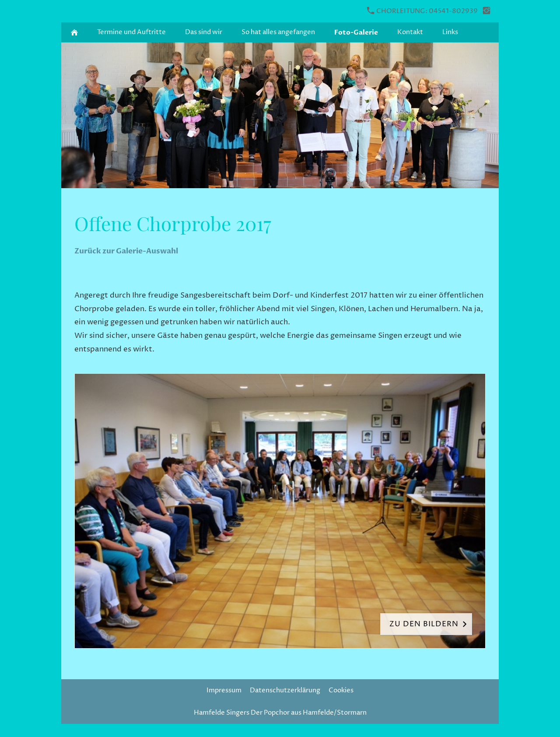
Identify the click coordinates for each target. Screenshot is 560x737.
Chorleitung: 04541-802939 (422, 11)
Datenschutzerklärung (285, 690)
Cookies (341, 690)
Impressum (224, 690)
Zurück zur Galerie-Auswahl (126, 251)
